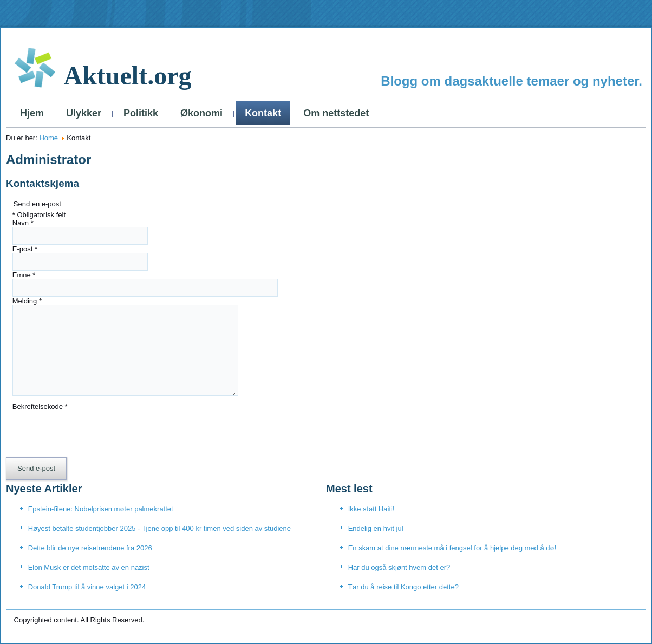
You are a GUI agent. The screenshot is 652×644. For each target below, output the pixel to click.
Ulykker (84, 113)
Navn (23, 223)
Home (48, 138)
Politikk (141, 113)
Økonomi (201, 113)
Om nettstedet (336, 113)
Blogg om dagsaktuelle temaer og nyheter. (511, 81)
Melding (27, 301)
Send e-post (36, 468)
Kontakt (263, 113)
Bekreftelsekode (40, 406)
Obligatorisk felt (39, 215)
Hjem (32, 113)
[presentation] (95, 432)
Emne (24, 275)
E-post (25, 249)
